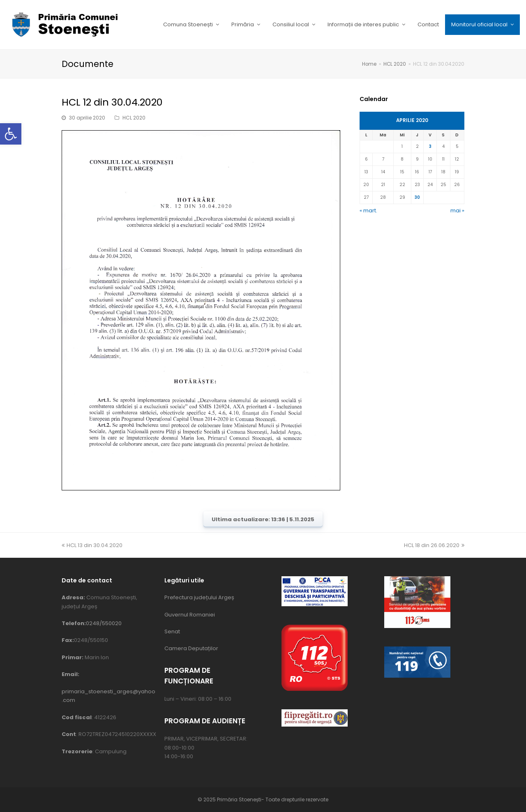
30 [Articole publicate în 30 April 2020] (417, 197)
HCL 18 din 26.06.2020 (434, 545)
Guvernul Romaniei (190, 615)
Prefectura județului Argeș (199, 597)
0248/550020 (104, 623)
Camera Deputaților (191, 648)
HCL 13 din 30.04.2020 (92, 545)
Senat (172, 631)
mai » (457, 210)
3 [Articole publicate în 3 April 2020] (430, 146)
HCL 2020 (134, 118)
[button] (11, 134)
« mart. (368, 210)
